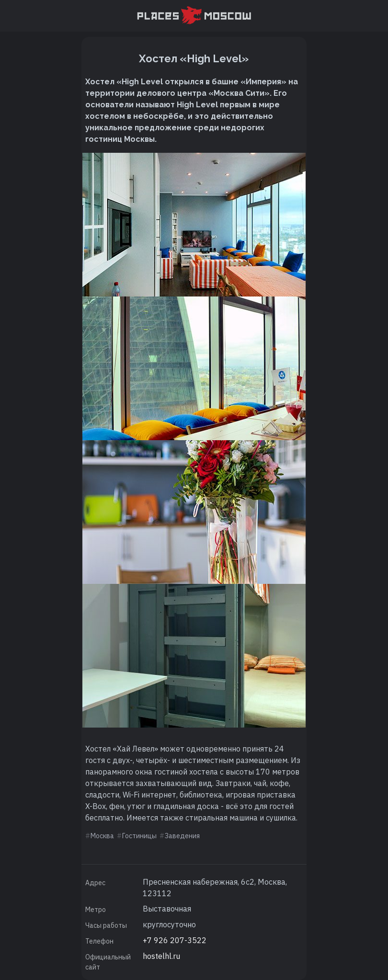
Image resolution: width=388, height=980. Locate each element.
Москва (102, 836)
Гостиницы (139, 836)
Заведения (182, 836)
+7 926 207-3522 (175, 940)
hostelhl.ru (161, 956)
